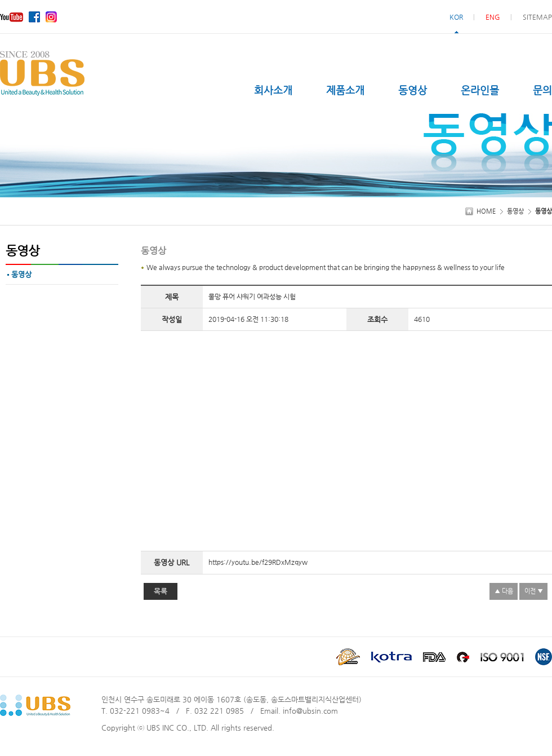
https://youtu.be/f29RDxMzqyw (258, 562)
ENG (493, 17)
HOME (486, 211)
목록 (161, 591)
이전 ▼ (534, 591)
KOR (456, 17)
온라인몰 (480, 90)
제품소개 (345, 90)
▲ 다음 (504, 591)
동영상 (413, 90)
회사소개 (273, 90)
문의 (542, 90)
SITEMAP (537, 17)
